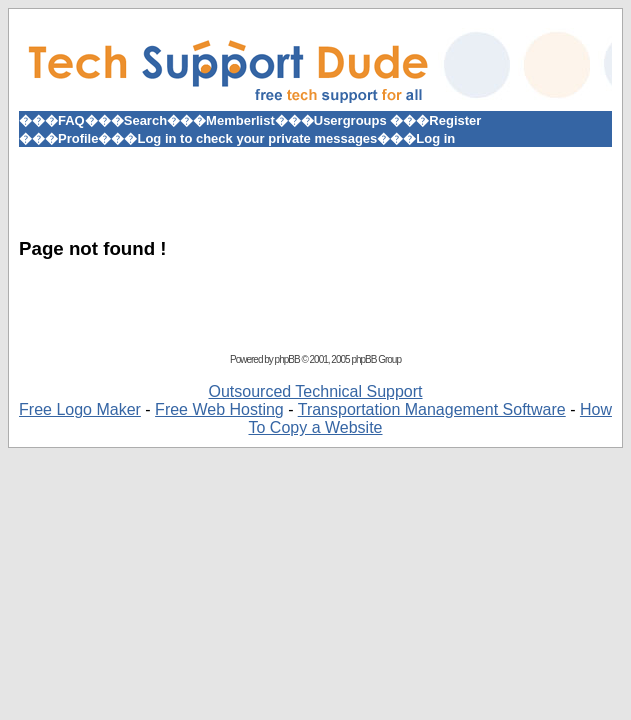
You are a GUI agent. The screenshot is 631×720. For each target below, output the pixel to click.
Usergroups (350, 120)
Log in (435, 138)
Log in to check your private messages (257, 138)
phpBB (287, 359)
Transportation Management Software (432, 409)
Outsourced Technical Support (315, 391)
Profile (78, 138)
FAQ (71, 120)
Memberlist (240, 120)
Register (455, 120)
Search (145, 120)
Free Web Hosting (219, 409)
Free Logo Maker (80, 409)
